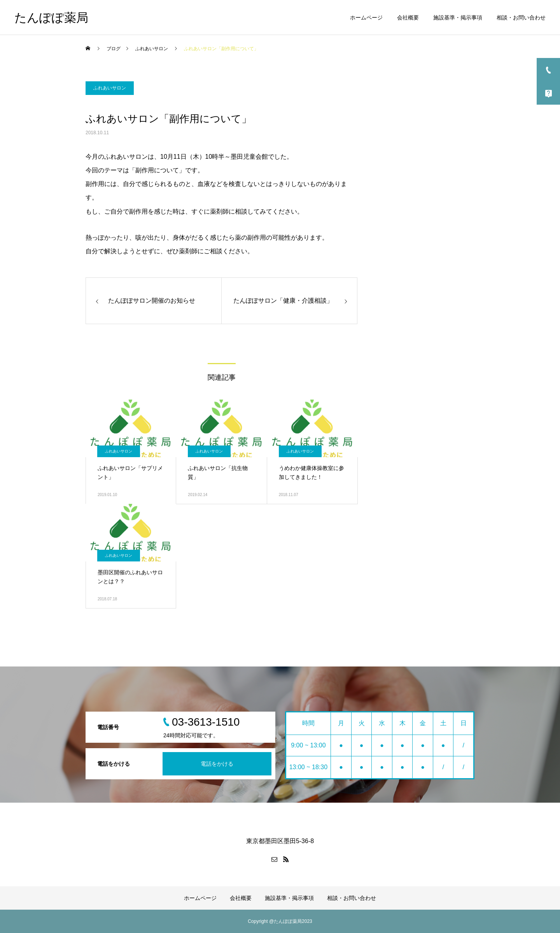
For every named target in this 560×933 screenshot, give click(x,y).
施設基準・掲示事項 (458, 18)
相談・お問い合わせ (521, 18)
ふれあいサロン (110, 88)
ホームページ (366, 18)
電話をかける (217, 764)
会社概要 (408, 18)
